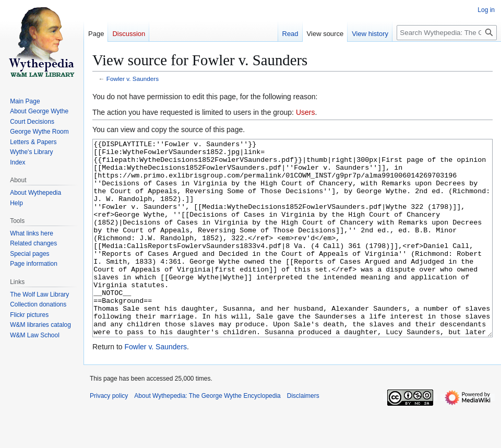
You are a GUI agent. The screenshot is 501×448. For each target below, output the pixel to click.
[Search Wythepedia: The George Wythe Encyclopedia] (447, 33)
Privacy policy (109, 435)
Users (306, 112)
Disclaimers (303, 435)
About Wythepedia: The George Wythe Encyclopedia (207, 435)
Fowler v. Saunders (133, 79)
